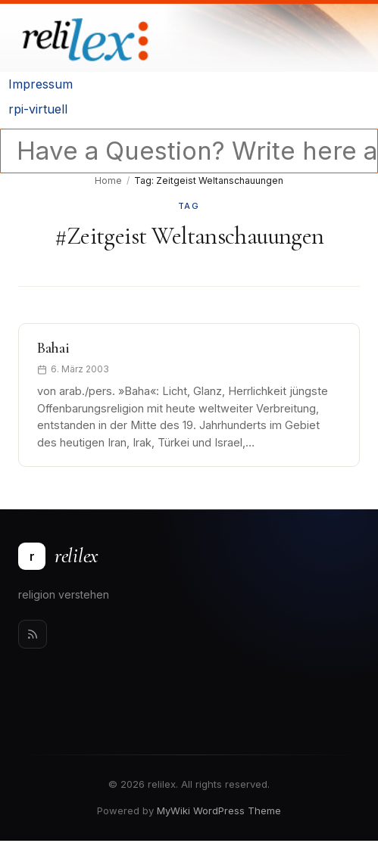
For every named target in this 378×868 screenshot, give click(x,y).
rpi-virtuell (38, 109)
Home (108, 180)
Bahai (53, 348)
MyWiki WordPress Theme (219, 810)
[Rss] (33, 634)
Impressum (41, 84)
